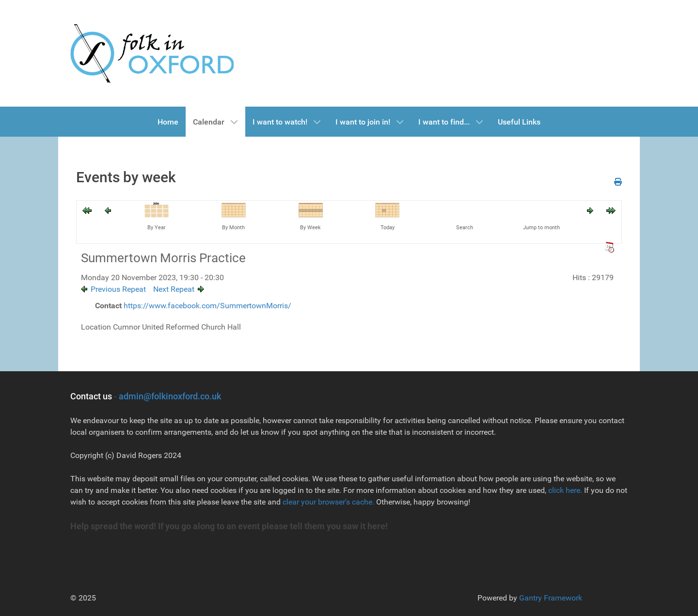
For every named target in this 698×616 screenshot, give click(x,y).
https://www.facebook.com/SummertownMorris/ (207, 306)
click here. (565, 490)
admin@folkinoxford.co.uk (170, 396)
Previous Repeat (118, 289)
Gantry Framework (551, 598)
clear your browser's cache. (327, 502)
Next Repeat (174, 289)
